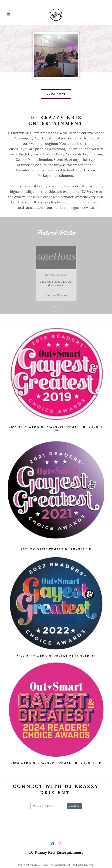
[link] (56, 15)
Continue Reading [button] (56, 295)
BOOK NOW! (56, 94)
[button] (13, 15)
